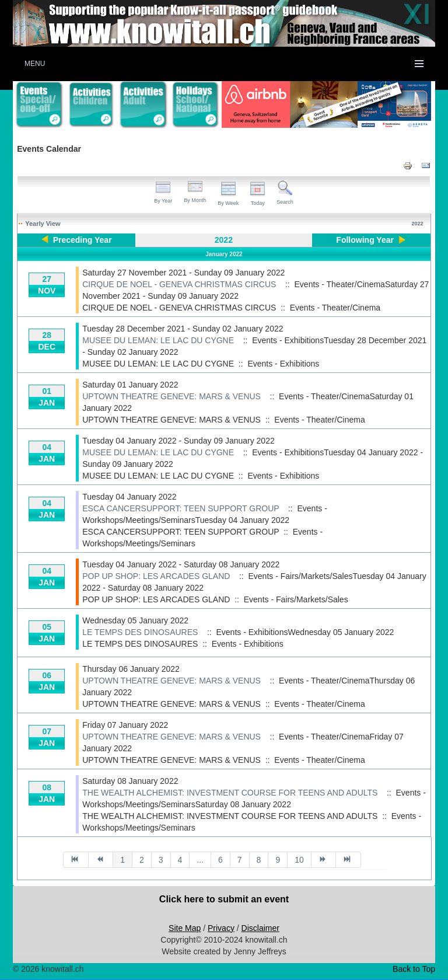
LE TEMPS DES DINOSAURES (140, 632)
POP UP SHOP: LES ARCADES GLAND (156, 576)
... (200, 860)
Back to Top (414, 969)
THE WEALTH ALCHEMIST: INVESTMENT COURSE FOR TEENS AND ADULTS (230, 793)
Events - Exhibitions (283, 364)
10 (299, 860)
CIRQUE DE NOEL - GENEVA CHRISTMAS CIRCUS (179, 284)
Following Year (365, 240)
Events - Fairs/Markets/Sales (296, 599)
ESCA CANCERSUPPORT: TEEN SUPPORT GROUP (181, 508)
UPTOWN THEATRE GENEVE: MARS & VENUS (171, 396)
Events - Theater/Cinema (335, 308)
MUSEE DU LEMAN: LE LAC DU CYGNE (158, 340)
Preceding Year (83, 240)
